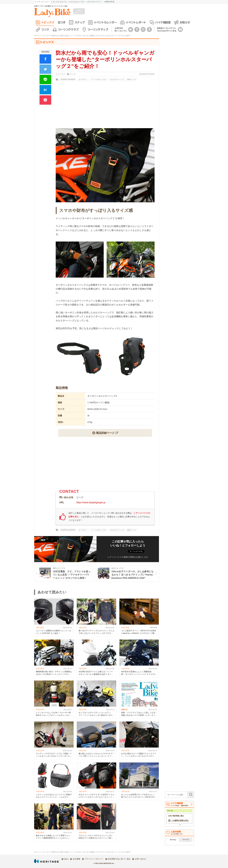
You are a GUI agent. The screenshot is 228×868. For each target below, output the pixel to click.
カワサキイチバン (95, 2)
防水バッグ (132, 79)
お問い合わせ (140, 859)
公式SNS (121, 29)
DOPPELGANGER (68, 79)
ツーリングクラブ (68, 29)
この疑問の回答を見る (180, 820)
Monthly (186, 839)
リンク (45, 29)
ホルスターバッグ (117, 79)
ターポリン (83, 79)
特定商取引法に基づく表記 (119, 859)
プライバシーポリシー (94, 859)
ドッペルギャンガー (99, 79)
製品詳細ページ (105, 433)
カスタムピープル (77, 2)
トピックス (48, 22)
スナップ (80, 22)
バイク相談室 (163, 22)
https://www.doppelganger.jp (91, 502)
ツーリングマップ (98, 29)
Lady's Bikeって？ (79, 11)
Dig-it (66, 859)
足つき (62, 22)
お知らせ (185, 22)
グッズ (73, 74)
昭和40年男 (110, 2)
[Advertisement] (105, 464)
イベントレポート (136, 22)
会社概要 (76, 859)
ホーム (37, 36)
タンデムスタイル (60, 2)
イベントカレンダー (105, 22)
